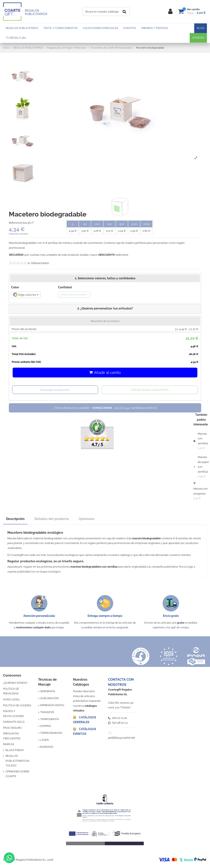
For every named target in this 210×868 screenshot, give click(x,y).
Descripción (15, 519)
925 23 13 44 (118, 718)
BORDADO (47, 747)
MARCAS (9, 744)
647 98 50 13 (118, 723)
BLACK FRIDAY (15, 750)
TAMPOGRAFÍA (50, 719)
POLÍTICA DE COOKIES (17, 705)
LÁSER (44, 740)
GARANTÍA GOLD (14, 722)
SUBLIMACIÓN (49, 698)
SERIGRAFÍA (48, 691)
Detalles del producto (52, 519)
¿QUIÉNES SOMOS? (15, 683)
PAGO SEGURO (12, 728)
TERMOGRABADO (51, 733)
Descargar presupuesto (55, 390)
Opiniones (87, 519)
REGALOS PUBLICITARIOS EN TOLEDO (17, 761)
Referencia (16, 223)
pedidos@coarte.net (122, 738)
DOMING (46, 726)
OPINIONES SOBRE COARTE (17, 774)
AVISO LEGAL (12, 699)
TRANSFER (47, 712)
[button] (105, 309)
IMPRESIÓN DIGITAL (52, 705)
